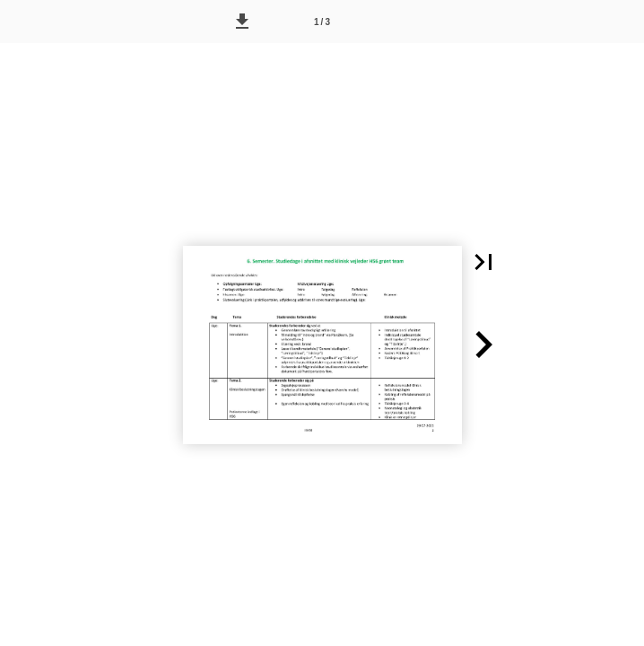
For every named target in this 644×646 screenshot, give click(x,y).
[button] (242, 22)
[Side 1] (322, 22)
